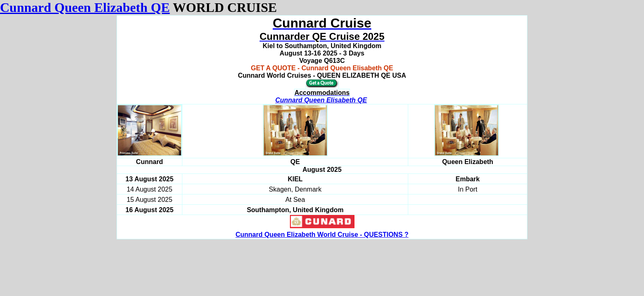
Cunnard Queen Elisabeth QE (321, 100)
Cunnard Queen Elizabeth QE (85, 7)
